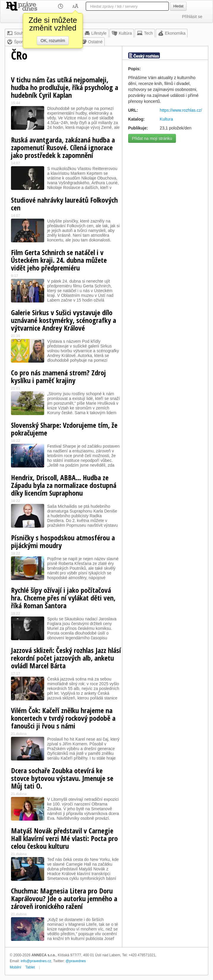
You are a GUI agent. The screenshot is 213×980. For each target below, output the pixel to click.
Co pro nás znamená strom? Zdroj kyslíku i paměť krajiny (58, 376)
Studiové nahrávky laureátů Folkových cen (64, 204)
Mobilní (16, 967)
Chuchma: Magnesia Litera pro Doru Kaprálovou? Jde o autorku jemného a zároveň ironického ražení (64, 898)
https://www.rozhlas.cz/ (181, 110)
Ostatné (92, 42)
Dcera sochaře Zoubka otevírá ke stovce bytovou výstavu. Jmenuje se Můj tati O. (62, 778)
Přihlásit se (192, 17)
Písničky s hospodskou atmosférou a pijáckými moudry (63, 541)
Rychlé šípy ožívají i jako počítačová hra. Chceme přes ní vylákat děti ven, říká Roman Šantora (63, 598)
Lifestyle (95, 33)
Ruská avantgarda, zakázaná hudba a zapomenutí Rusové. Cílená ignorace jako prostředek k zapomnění (63, 147)
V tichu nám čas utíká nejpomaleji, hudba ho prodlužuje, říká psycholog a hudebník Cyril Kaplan (65, 87)
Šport (15, 42)
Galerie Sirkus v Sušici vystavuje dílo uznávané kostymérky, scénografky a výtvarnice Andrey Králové (63, 320)
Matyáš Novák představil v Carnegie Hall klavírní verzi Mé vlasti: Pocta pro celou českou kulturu (64, 838)
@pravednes (76, 961)
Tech (145, 33)
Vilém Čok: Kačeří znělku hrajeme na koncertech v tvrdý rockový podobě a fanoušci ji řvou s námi (63, 718)
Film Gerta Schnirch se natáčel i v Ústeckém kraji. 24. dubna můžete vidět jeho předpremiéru (59, 260)
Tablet (30, 967)
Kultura (166, 119)
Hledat (178, 6)
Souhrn (17, 33)
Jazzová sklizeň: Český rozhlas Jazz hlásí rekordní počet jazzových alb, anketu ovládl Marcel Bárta (66, 658)
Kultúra (122, 33)
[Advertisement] (165, 175)
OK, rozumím (53, 41)
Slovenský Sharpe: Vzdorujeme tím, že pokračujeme (64, 429)
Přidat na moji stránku (152, 138)
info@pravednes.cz (36, 961)
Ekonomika (172, 33)
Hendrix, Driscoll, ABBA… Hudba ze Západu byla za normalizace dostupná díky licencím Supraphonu (64, 485)
